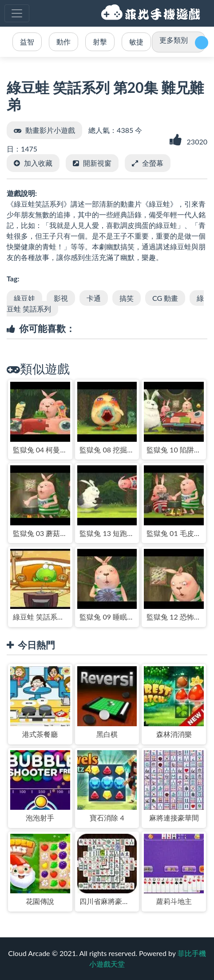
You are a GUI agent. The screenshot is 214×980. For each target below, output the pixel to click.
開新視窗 (97, 163)
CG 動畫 (165, 298)
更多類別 (174, 40)
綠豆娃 (24, 298)
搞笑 (127, 298)
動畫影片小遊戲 (50, 130)
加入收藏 (38, 163)
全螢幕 (153, 163)
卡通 (94, 298)
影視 (61, 298)
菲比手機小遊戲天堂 (152, 13)
